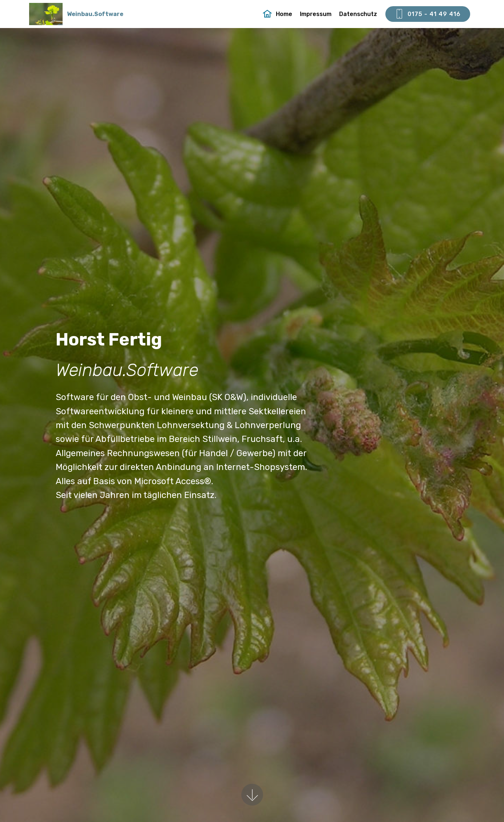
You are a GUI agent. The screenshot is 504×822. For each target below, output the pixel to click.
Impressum (316, 14)
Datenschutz (358, 14)
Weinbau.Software (95, 14)
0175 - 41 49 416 (428, 14)
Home (277, 14)
